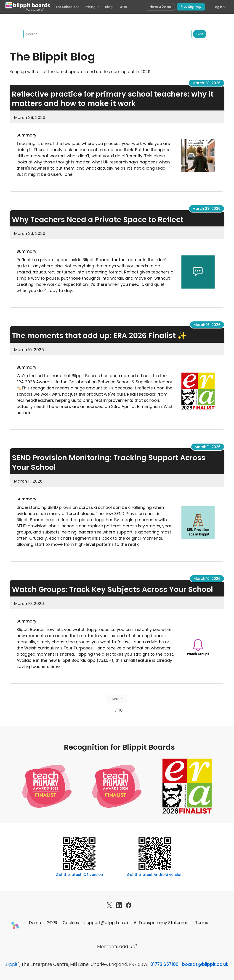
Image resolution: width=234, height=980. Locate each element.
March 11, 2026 (208, 447)
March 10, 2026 (207, 579)
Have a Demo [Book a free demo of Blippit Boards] (160, 7)
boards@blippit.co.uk (205, 964)
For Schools (68, 7)
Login (220, 7)
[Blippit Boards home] (28, 7)
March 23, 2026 (206, 209)
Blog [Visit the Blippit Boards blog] (109, 7)
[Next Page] (117, 699)
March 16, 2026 (207, 325)
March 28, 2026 (206, 83)
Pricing (92, 7)
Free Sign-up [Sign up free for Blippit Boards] (191, 7)
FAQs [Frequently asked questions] (123, 7)
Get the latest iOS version (79, 875)
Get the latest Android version (155, 875)
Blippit (11, 964)
